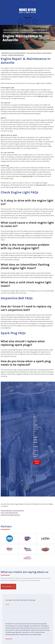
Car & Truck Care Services (9, 513)
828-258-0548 (43, 96)
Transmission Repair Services (10, 515)
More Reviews (8, 587)
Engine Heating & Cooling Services (12, 511)
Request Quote (37, 462)
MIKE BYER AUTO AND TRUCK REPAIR (16, 30)
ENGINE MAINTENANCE (29, 32)
